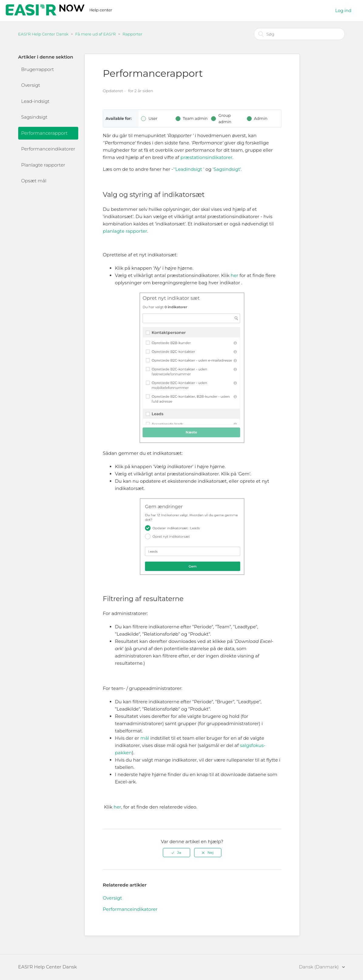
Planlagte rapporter (43, 165)
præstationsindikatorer (206, 157)
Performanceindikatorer (48, 149)
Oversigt (31, 85)
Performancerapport (44, 133)
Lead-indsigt (35, 101)
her (235, 275)
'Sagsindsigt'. (227, 169)
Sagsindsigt (34, 117)
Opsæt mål (34, 181)
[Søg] (299, 34)
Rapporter (133, 34)
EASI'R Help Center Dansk (43, 34)
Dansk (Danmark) (319, 967)
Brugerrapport (38, 69)
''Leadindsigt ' (189, 169)
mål (145, 738)
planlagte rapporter (125, 231)
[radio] (176, 853)
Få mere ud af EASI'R (96, 34)
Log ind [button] (343, 11)
